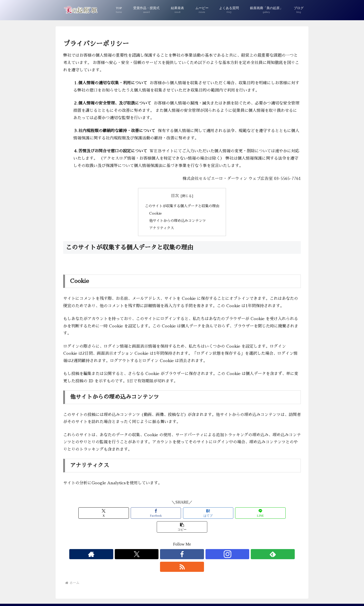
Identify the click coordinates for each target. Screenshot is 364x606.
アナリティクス (162, 228)
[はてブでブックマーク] (182, 513)
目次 (175, 196)
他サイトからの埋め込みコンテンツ (177, 221)
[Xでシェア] (102, 513)
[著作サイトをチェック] (153, 540)
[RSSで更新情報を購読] (211, 540)
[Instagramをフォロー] (188, 540)
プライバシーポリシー (182, 590)
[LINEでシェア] (222, 513)
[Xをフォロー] (165, 540)
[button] (262, 513)
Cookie (155, 213)
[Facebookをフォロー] (176, 540)
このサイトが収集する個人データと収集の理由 (182, 206)
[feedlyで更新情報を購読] (199, 540)
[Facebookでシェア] (142, 513)
